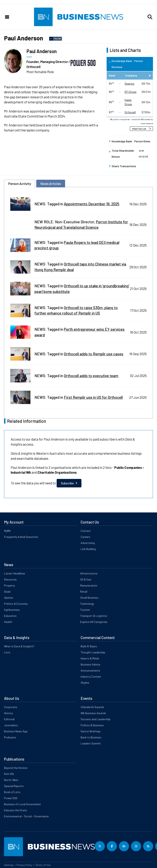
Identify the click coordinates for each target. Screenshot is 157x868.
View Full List (139, 129)
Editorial (9, 719)
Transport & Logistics (94, 616)
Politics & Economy (16, 604)
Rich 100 (9, 774)
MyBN (7, 531)
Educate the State (15, 810)
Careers (85, 537)
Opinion (9, 598)
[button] (150, 17)
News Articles (51, 184)
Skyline (85, 683)
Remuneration (89, 585)
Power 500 (11, 798)
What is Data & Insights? (19, 646)
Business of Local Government (22, 804)
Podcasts (10, 737)
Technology (87, 604)
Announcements (90, 670)
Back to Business (91, 737)
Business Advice (90, 664)
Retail (84, 591)
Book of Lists (12, 792)
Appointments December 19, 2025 (92, 204)
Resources (10, 579)
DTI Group (130, 92)
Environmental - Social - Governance (26, 816)
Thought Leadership (93, 652)
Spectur (129, 83)
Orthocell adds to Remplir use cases (94, 354)
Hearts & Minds (90, 658)
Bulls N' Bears (89, 646)
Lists (7, 652)
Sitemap (9, 865)
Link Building (88, 549)
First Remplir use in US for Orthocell (93, 397)
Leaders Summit (91, 743)
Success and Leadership (96, 719)
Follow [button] (57, 39)
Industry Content (91, 676)
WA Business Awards (93, 713)
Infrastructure (89, 573)
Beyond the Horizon (16, 768)
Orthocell (130, 112)
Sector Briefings (91, 731)
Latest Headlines (15, 573)
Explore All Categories (94, 622)
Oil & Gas (86, 579)
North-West (11, 780)
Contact (86, 531)
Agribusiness (12, 610)
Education (10, 616)
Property (9, 585)
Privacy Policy (24, 865)
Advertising (88, 543)
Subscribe (67, 483)
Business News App (16, 731)
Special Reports (14, 786)
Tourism (85, 610)
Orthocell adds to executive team (91, 376)
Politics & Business (92, 725)
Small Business (89, 598)
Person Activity (20, 184)
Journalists (11, 725)
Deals (7, 591)
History (8, 713)
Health (8, 622)
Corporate (10, 707)
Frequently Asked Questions (21, 537)
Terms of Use (43, 865)
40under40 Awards (92, 707)
